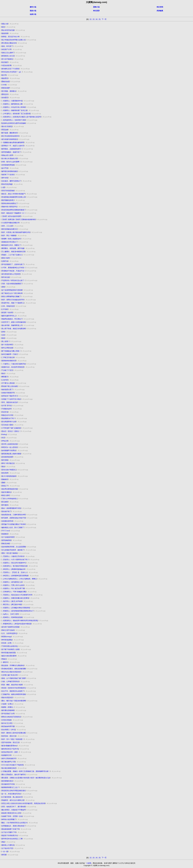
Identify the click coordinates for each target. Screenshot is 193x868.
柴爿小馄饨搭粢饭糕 (9, 476)
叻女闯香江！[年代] (8, 730)
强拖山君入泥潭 (7, 155)
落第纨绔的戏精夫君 (9, 361)
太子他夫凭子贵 (7, 848)
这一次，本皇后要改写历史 (11, 794)
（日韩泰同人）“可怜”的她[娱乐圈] (14, 592)
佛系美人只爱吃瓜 (8, 845)
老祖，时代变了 (7, 46)
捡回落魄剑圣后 (7, 781)
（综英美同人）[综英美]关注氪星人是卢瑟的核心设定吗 (21, 117)
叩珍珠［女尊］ (7, 643)
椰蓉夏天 (5, 377)
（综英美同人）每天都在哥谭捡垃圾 (14, 566)
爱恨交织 (5, 94)
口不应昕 (5, 309)
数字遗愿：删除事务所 (10, 133)
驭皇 (3, 27)
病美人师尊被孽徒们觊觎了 (11, 296)
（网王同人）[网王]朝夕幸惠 (12, 604)
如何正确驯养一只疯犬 (10, 354)
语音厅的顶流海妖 (8, 191)
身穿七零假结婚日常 (9, 758)
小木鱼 (4, 85)
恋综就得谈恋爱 (7, 457)
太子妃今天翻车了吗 (9, 832)
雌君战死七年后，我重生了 (11, 245)
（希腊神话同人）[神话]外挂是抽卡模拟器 (16, 624)
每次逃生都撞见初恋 (9, 768)
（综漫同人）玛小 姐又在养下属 (13, 588)
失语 (3, 438)
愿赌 (3, 483)
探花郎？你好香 (7, 313)
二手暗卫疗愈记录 (8, 357)
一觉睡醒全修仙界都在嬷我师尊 (13, 142)
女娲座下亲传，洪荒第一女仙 (12, 816)
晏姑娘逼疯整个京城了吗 (10, 829)
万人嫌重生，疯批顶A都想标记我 (13, 252)
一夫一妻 (5, 852)
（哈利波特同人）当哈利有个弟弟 (14, 120)
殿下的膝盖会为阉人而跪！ (11, 351)
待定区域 (5, 412)
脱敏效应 (5, 479)
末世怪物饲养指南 (8, 165)
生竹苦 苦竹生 (7, 406)
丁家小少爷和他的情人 (10, 499)
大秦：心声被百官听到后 (10, 681)
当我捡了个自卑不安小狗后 (11, 399)
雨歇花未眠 (6, 544)
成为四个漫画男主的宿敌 (10, 627)
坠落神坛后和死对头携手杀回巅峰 (14, 123)
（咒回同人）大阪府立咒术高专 (13, 556)
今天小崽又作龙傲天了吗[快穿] (12, 765)
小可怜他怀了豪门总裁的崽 (11, 428)
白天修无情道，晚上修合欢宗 (12, 797)
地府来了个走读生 (8, 175)
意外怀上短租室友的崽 (10, 444)
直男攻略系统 (6, 540)
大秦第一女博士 (7, 704)
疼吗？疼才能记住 (8, 463)
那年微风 (5, 505)
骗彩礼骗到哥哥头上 (9, 316)
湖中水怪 (5, 178)
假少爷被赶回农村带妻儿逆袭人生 (14, 40)
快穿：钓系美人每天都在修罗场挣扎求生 (16, 232)
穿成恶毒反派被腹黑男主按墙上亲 (14, 197)
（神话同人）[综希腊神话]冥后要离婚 (15, 576)
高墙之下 (5, 486)
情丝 (3, 373)
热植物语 (5, 534)
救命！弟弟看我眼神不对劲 (11, 508)
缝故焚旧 (5, 78)
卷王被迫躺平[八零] (8, 762)
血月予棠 (5, 168)
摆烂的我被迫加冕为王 (10, 229)
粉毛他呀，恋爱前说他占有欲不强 (14, 518)
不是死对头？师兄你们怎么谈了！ (14, 280)
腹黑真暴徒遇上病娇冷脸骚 (11, 454)
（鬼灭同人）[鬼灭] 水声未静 (12, 601)
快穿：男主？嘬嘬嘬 (9, 236)
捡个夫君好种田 (7, 345)
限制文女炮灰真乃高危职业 (11, 717)
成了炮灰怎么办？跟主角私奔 (12, 293)
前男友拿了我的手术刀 (10, 396)
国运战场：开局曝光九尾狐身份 (13, 665)
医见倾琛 (5, 502)
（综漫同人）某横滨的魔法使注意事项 (15, 598)
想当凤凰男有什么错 (9, 422)
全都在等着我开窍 (8, 393)
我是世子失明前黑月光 (10, 835)
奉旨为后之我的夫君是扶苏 (11, 672)
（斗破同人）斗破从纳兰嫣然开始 (14, 364)
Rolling (4, 434)
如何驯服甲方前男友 (9, 450)
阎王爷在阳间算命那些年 (10, 136)
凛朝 (3, 287)
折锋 (3, 332)
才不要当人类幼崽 (8, 383)
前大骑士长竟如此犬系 (10, 159)
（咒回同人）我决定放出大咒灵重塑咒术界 (17, 595)
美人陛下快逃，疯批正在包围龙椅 (14, 329)
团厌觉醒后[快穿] (8, 200)
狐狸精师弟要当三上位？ (10, 787)
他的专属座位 (6, 492)
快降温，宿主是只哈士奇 (10, 37)
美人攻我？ (6, 341)
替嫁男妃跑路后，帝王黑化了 (12, 319)
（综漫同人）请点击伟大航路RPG (14, 563)
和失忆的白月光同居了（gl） (12, 72)
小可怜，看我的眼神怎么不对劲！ (14, 268)
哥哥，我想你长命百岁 (10, 402)
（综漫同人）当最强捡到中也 (12, 101)
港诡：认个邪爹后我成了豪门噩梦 (14, 678)
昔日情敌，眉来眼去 (9, 91)
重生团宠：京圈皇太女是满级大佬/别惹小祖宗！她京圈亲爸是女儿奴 (26, 778)
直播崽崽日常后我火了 (10, 242)
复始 (3, 467)
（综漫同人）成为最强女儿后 (12, 582)
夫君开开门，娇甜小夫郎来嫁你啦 (14, 322)
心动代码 (5, 380)
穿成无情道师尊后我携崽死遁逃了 (14, 210)
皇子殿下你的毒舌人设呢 (10, 649)
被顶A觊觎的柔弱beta (9, 746)
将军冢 (4, 855)
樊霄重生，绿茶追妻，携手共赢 (13, 248)
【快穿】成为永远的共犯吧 (11, 216)
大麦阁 (89, 863)
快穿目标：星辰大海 (9, 736)
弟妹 (3, 842)
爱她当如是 (6, 82)
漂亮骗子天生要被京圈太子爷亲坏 (14, 524)
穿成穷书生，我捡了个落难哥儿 (13, 303)
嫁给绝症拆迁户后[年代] (10, 749)
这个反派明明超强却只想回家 (12, 290)
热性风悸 (5, 473)
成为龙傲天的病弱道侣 (10, 139)
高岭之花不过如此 (8, 630)
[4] (96, 19)
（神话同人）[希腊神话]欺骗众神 (13, 569)
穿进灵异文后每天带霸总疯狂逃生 (14, 791)
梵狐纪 (4, 659)
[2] (91, 19)
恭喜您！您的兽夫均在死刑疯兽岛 (14, 688)
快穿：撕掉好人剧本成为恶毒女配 (14, 733)
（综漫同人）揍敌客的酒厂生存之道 (14, 110)
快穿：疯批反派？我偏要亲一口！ (14, 213)
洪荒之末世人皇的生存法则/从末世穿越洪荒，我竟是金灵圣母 (23, 803)
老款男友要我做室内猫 (10, 489)
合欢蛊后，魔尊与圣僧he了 (11, 181)
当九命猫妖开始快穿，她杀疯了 (13, 550)
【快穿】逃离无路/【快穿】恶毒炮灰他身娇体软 (19, 219)
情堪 (3, 338)
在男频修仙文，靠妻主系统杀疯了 (14, 826)
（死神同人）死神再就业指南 (12, 617)
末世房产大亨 (6, 49)
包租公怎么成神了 (8, 53)
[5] (100, 19)
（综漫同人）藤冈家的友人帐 (12, 104)
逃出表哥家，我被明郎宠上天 (12, 325)
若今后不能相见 (7, 59)
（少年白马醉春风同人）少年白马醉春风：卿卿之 (19, 579)
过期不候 (5, 261)
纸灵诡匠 (5, 62)
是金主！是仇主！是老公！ (11, 431)
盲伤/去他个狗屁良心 (9, 470)
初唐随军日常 (6, 755)
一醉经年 (5, 662)
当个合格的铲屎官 (8, 537)
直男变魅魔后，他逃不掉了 (11, 152)
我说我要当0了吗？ (8, 418)
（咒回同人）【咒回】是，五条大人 (14, 572)
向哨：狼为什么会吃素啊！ (11, 162)
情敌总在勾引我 (7, 415)
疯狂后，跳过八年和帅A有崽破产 (13, 194)
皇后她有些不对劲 (8, 784)
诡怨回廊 (5, 33)
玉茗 (3, 335)
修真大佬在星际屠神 (9, 656)
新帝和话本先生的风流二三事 (12, 839)
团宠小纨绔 (6, 258)
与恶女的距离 (6, 65)
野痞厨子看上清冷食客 (10, 386)
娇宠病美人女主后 (8, 56)
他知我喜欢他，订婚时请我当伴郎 (14, 515)
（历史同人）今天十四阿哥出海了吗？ (15, 560)
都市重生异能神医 (8, 710)
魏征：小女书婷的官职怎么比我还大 (14, 823)
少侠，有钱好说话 (8, 306)
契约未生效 (6, 277)
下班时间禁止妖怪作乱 (10, 646)
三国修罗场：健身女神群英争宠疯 (14, 694)
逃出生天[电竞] (7, 126)
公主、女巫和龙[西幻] (9, 633)
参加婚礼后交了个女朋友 (10, 69)
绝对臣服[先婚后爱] (8, 653)
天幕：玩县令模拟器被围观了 (12, 284)
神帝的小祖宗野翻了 (9, 819)
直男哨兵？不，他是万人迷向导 (13, 146)
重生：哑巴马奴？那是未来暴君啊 (14, 701)
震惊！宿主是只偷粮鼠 (10, 553)
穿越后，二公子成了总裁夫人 (12, 255)
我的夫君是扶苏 (7, 698)
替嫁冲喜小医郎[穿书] (9, 207)
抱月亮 (4, 75)
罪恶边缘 (5, 130)
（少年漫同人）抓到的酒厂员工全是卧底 (16, 114)
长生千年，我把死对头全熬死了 (13, 691)
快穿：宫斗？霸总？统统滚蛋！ (13, 739)
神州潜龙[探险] (7, 640)
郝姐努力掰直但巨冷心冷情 (11, 813)
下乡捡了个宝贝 (7, 370)
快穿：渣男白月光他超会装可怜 (13, 300)
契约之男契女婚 (7, 348)
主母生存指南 (6, 720)
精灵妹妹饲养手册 (8, 726)
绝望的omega (6, 637)
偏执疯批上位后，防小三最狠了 (13, 527)
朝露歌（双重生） (8, 707)
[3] (94, 19)
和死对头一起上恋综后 (10, 447)
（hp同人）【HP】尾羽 (10, 614)
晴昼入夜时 (6, 495)
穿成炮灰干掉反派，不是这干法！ (14, 271)
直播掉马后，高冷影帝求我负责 (13, 367)
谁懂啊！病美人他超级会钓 (11, 239)
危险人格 (5, 24)
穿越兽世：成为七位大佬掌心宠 (13, 800)
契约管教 (5, 460)
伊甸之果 (5, 441)
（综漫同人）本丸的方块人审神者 (14, 107)
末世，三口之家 (7, 226)
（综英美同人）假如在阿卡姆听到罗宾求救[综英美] (20, 621)
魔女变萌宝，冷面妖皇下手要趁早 (14, 810)
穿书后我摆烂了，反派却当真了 (13, 264)
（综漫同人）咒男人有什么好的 (13, 585)
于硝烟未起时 (6, 409)
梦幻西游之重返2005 (9, 43)
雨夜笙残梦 (6, 88)
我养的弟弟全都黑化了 (10, 203)
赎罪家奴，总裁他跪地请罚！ (12, 149)
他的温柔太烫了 (7, 390)
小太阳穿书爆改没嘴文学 (10, 223)
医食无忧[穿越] (7, 184)
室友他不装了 (6, 511)
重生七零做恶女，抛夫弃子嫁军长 (14, 775)
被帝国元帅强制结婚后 (10, 171)
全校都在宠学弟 (7, 521)
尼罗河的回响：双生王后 (10, 742)
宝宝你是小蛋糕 (7, 425)
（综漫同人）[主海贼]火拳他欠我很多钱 (16, 608)
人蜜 (3, 187)
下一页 (104, 19)
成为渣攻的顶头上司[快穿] (11, 274)
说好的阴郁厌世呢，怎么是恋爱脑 (14, 547)
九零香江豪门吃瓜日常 (10, 675)
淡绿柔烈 (5, 98)
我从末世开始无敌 (8, 30)
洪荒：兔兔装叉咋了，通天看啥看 (14, 807)
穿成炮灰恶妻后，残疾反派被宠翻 (14, 669)
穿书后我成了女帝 (8, 714)
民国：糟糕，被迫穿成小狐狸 (12, 685)
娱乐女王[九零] (7, 723)
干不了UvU (6, 531)
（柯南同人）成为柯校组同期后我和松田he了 (18, 611)
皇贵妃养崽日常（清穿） (10, 752)
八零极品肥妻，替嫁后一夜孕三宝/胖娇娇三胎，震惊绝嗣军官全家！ (26, 771)
